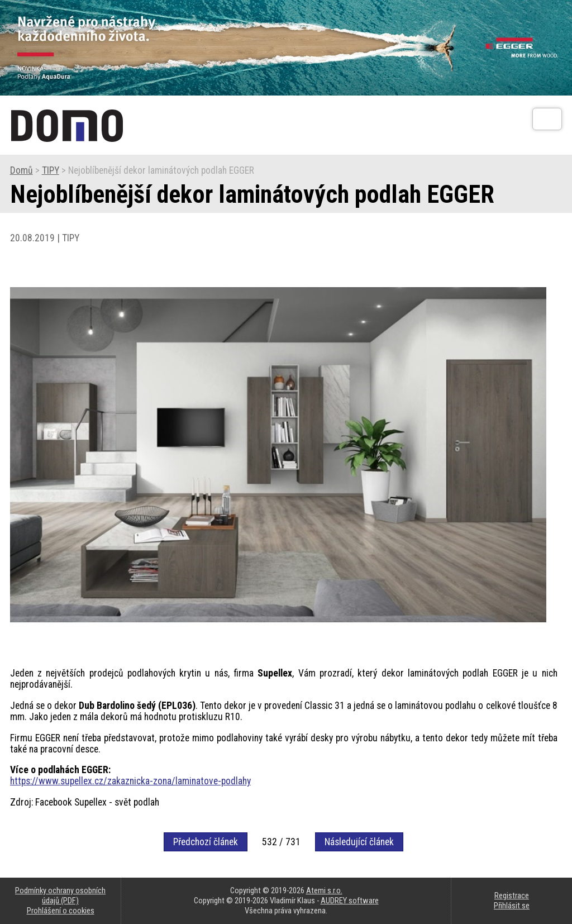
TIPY (51, 170)
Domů (22, 170)
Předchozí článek (206, 842)
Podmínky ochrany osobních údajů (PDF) (60, 896)
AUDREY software (350, 901)
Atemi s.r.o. (324, 890)
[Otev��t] (547, 119)
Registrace (512, 896)
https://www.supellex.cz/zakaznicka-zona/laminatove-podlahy (130, 781)
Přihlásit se (512, 906)
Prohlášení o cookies (61, 911)
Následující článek (359, 842)
